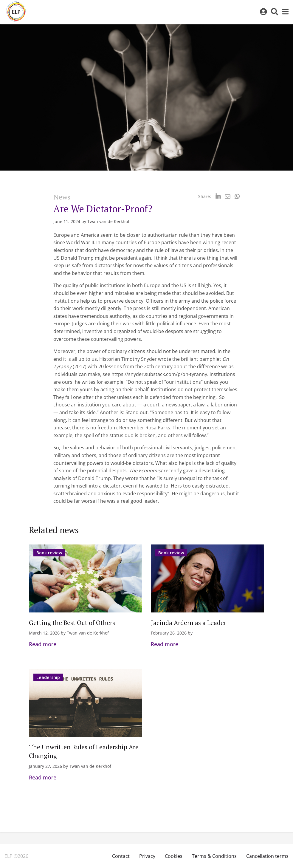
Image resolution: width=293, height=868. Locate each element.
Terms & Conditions (214, 856)
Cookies (174, 856)
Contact (121, 856)
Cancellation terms (267, 856)
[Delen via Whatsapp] (237, 196)
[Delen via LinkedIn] (218, 196)
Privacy (147, 856)
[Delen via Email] (228, 196)
